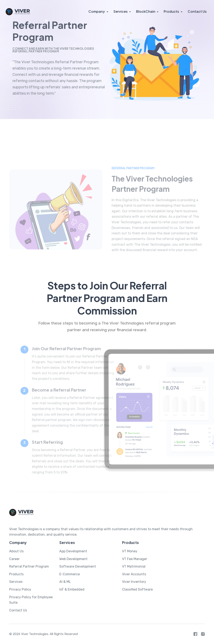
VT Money (130, 551)
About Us (16, 551)
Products (172, 11)
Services (121, 11)
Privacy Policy (20, 589)
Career (14, 559)
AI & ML (65, 582)
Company (97, 11)
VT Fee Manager (135, 559)
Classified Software (137, 589)
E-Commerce (70, 574)
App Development (73, 551)
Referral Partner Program (29, 566)
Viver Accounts (134, 574)
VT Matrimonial (134, 566)
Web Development (73, 559)
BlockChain (146, 11)
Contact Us (197, 11)
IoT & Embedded (72, 589)
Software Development (78, 566)
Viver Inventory (134, 582)
